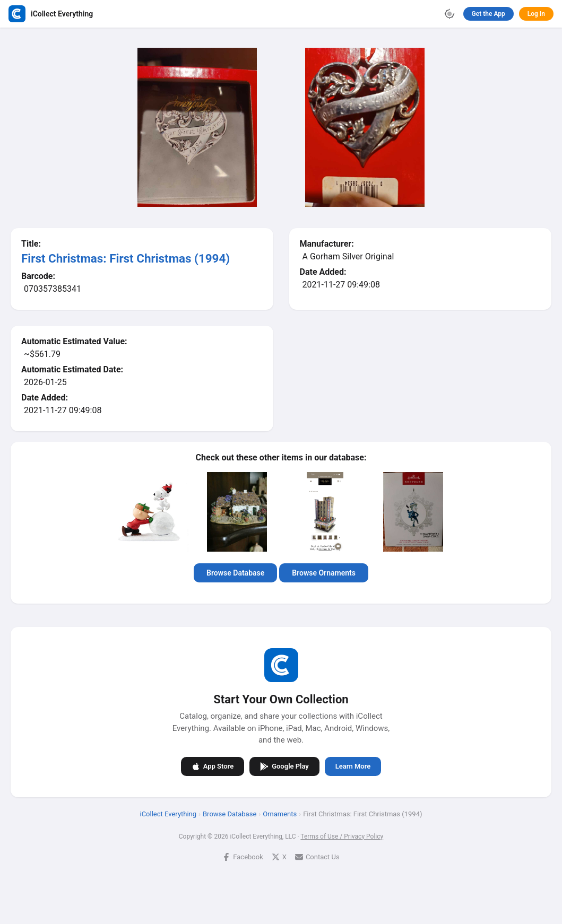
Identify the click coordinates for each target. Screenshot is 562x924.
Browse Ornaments (324, 573)
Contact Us (317, 856)
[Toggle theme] (449, 14)
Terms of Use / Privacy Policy (342, 836)
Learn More (353, 766)
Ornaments (280, 813)
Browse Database (235, 573)
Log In (536, 14)
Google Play (284, 766)
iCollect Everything (168, 813)
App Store (213, 766)
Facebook (243, 856)
